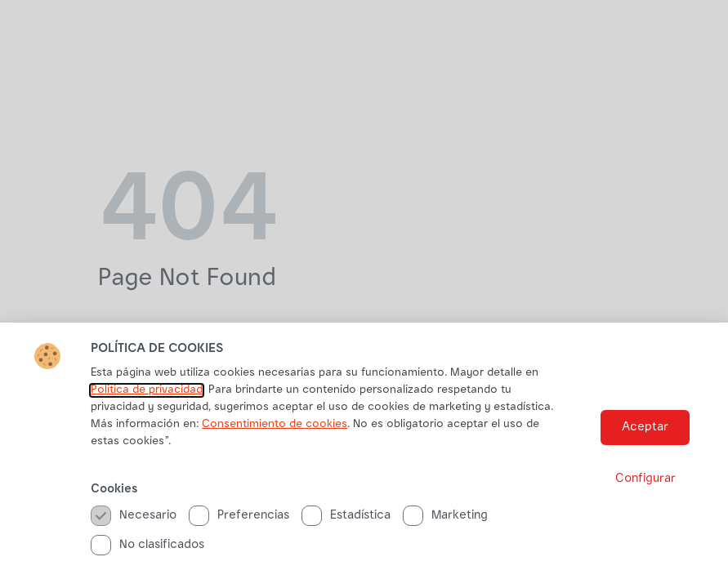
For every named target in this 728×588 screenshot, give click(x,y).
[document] (364, 294)
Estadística (346, 516)
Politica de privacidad (147, 390)
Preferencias (239, 516)
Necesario (134, 516)
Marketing (445, 516)
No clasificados (147, 545)
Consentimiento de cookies (275, 425)
